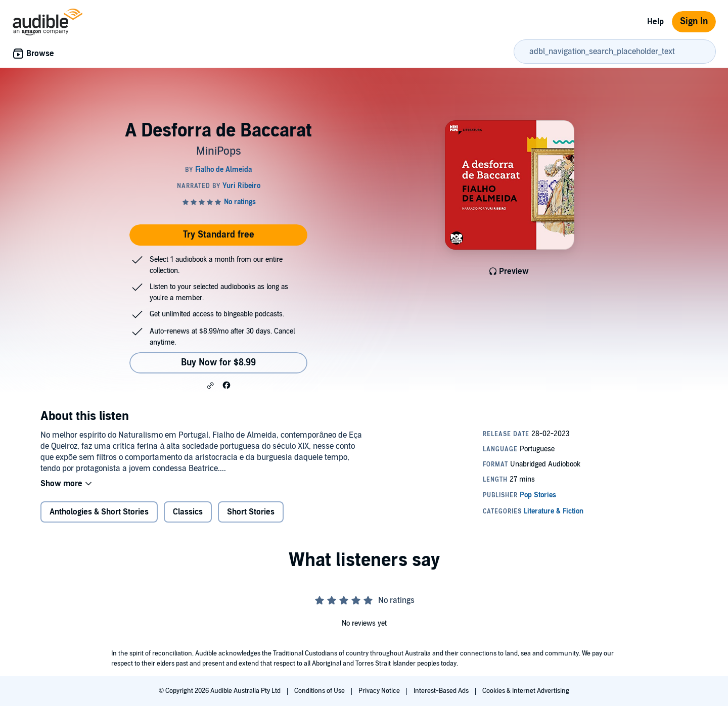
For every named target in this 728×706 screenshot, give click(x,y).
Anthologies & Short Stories (99, 512)
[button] (210, 386)
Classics (188, 512)
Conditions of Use (320, 691)
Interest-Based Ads (442, 691)
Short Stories (251, 512)
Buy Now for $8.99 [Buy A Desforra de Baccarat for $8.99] (218, 363)
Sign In (694, 21)
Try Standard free (219, 235)
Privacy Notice (380, 691)
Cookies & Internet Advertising (526, 691)
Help (655, 22)
